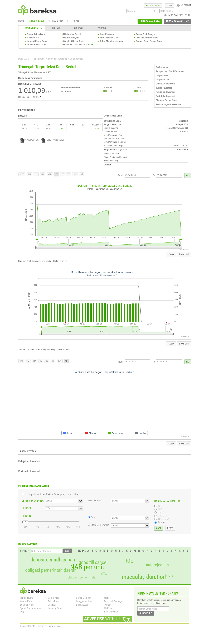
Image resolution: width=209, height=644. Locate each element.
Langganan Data (84, 601)
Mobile (107, 598)
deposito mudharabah (53, 560)
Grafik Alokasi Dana (166, 84)
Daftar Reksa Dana (36, 34)
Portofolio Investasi (165, 96)
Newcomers (33, 38)
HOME (22, 21)
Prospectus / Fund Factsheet (170, 71)
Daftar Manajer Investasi (111, 41)
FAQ (22, 612)
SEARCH (25, 551)
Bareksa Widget (112, 612)
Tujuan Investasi (164, 88)
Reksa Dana (39, 59)
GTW (104, 574)
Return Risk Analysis (146, 34)
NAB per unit (87, 567)
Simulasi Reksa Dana (74, 41)
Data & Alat (24, 59)
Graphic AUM (162, 80)
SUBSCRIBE (146, 613)
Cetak (171, 254)
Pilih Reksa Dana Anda (147, 38)
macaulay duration (144, 577)
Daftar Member (83, 598)
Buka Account (83, 605)
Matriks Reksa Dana (109, 38)
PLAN (76, 21)
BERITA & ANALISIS (58, 21)
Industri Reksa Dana (37, 41)
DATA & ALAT (37, 21)
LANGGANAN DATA (150, 21)
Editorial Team (27, 605)
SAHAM (56, 28)
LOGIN (169, 6)
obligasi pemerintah (81, 577)
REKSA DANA (32, 28)
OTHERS (102, 28)
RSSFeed (108, 608)
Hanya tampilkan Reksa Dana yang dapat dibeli (53, 494)
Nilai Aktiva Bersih (72, 34)
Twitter (107, 605)
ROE (129, 561)
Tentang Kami (27, 598)
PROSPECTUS (29, 140)
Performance (162, 67)
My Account (184, 5)
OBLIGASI (79, 28)
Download (184, 254)
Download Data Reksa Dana (77, 45)
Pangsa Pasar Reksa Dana (149, 41)
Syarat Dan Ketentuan (30, 608)
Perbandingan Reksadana (169, 104)
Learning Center (56, 608)
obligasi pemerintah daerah (51, 570)
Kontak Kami (26, 601)
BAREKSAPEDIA (28, 544)
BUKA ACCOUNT (153, 6)
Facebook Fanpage (113, 601)
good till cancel (93, 562)
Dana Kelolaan (107, 34)
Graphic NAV (162, 75)
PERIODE (27, 508)
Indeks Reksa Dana (37, 45)
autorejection (157, 565)
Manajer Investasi (97, 500)
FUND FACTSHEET (52, 140)
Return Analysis (71, 38)
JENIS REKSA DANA (33, 501)
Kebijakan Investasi (165, 92)
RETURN (26, 516)
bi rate (169, 575)
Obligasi (52, 605)
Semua (162, 522)
